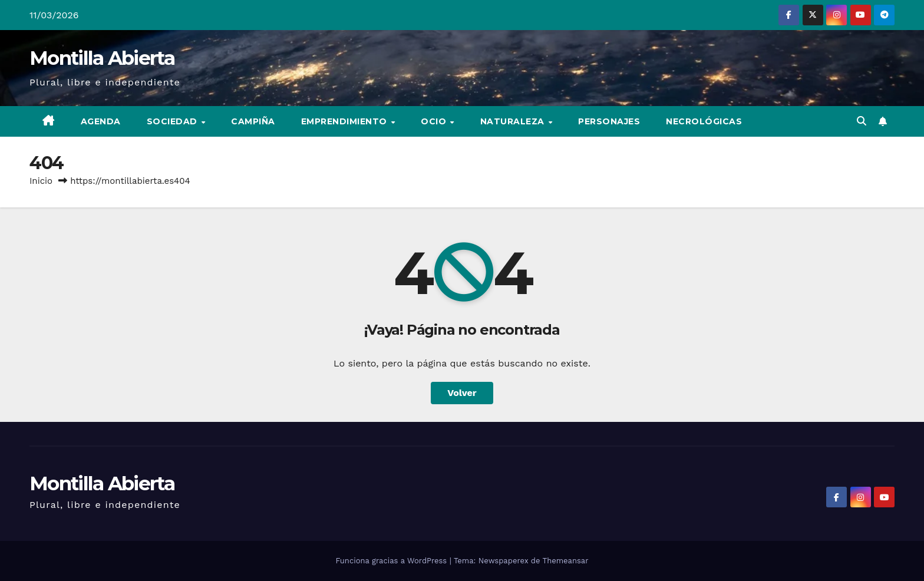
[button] (862, 121)
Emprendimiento (346, 121)
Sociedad (174, 121)
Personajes (609, 121)
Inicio (41, 181)
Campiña (253, 121)
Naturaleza (514, 121)
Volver (462, 393)
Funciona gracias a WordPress (392, 561)
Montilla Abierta (102, 58)
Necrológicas (704, 121)
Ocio (435, 121)
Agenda (101, 121)
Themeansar (566, 561)
